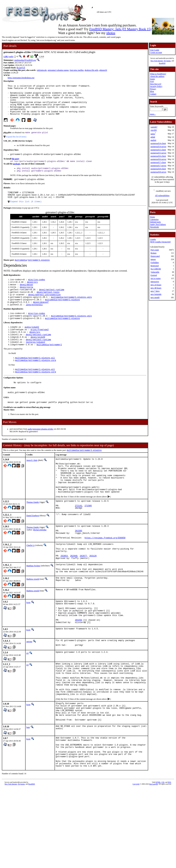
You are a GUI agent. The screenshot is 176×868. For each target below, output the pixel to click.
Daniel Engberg (33, 547)
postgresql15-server (158, 153)
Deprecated (155, 256)
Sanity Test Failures (158, 224)
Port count (155, 250)
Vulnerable (155, 272)
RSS (169, 846)
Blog (152, 91)
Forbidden (155, 263)
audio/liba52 (32, 344)
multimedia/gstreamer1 (49, 363)
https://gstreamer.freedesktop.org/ (21, 78)
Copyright (136, 848)
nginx (153, 134)
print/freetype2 (40, 346)
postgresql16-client (158, 156)
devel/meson (26, 297)
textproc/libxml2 (35, 361)
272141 (78, 537)
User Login (154, 50)
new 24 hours (156, 285)
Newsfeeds (154, 227)
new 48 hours (156, 288)
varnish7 (154, 127)
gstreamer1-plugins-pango (58, 71)
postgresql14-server (158, 147)
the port (15, 166)
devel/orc (32, 294)
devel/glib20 (38, 355)
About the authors (157, 76)
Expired (154, 275)
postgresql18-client (158, 169)
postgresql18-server (158, 172)
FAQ (152, 81)
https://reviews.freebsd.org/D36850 (105, 572)
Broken (153, 253)
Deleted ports (155, 222)
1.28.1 (6, 56)
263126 (93, 593)
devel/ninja (26, 300)
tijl (27, 699)
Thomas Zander (33, 532)
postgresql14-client (158, 143)
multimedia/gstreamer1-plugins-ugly (71, 311)
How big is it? (156, 84)
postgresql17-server (158, 166)
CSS (163, 846)
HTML (158, 846)
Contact (153, 94)
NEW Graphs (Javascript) (160, 242)
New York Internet (157, 61)
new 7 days (155, 291)
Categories (154, 219)
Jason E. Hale (32, 482)
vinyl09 (154, 130)
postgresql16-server (158, 159)
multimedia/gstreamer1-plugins (62, 314)
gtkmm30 (103, 71)
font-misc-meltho (77, 71)
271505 (88, 537)
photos (111, 33)
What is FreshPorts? (158, 74)
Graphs (153, 239)
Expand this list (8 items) (16, 144)
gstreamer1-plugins (39, 271)
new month (155, 297)
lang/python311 (34, 320)
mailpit (153, 140)
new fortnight (156, 294)
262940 (74, 593)
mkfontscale (42, 71)
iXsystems (167, 61)
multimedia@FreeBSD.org (25, 60)
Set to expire (156, 278)
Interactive (155, 282)
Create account (156, 52)
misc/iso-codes (37, 291)
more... (153, 114)
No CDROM (156, 269)
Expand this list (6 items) (26, 213)
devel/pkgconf (41, 317)
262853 (64, 593)
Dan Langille (153, 848)
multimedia (21, 271)
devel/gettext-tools (48, 306)
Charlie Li (30, 580)
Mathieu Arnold (33, 619)
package (17, 172)
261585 (78, 564)
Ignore (153, 259)
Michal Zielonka (40, 561)
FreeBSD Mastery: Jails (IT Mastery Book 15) (120, 29)
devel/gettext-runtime (52, 303)
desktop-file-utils (91, 71)
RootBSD (162, 63)
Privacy (153, 89)
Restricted (155, 266)
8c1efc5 (21, 68)
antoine (29, 687)
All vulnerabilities (162, 196)
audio (11, 56)
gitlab (153, 137)
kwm (28, 643)
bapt (28, 784)
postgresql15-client (158, 150)
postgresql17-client (158, 162)
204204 (78, 665)
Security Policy (156, 86)
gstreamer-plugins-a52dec (43, 451)
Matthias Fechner (33, 604)
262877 (83, 593)
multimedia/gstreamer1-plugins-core (36, 380)
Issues (152, 79)
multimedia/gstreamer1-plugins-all (35, 377)
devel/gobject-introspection (44, 308)
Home (152, 217)
